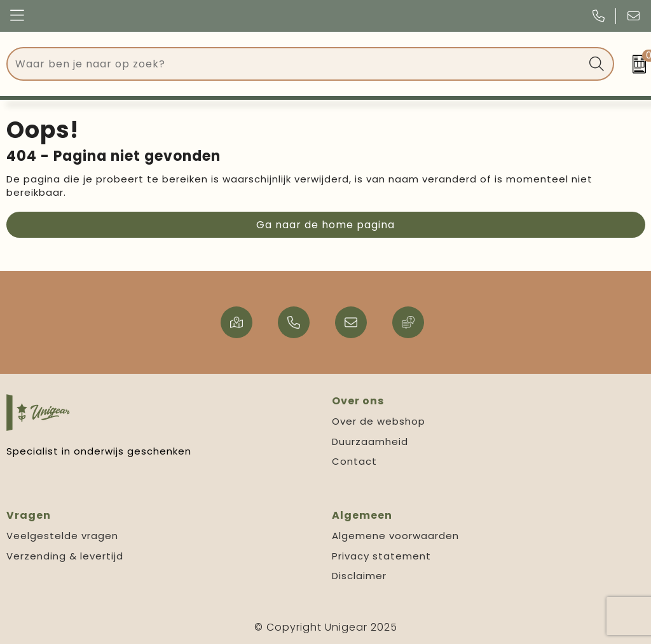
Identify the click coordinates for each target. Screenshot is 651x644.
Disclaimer (359, 576)
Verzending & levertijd (65, 556)
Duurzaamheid (370, 442)
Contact (354, 461)
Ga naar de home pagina (325, 225)
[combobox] (296, 64)
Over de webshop (379, 421)
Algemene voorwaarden (395, 536)
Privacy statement (381, 556)
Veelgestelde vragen (62, 536)
